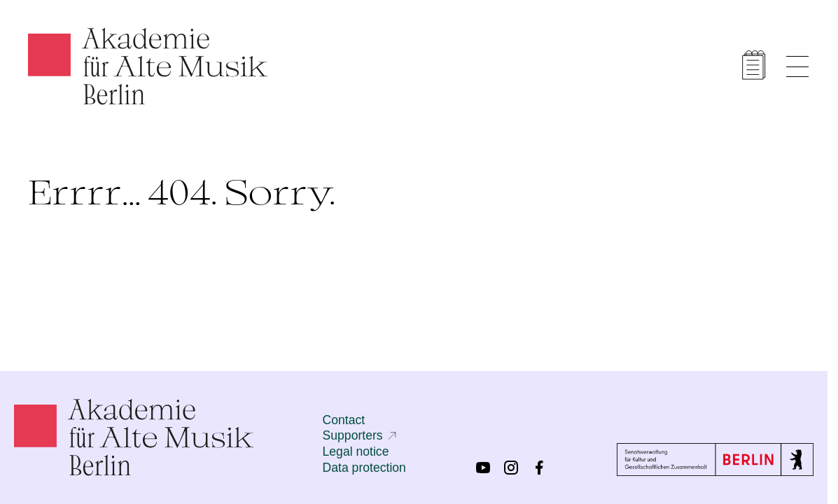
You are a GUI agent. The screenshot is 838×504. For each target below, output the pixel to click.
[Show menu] (797, 66)
